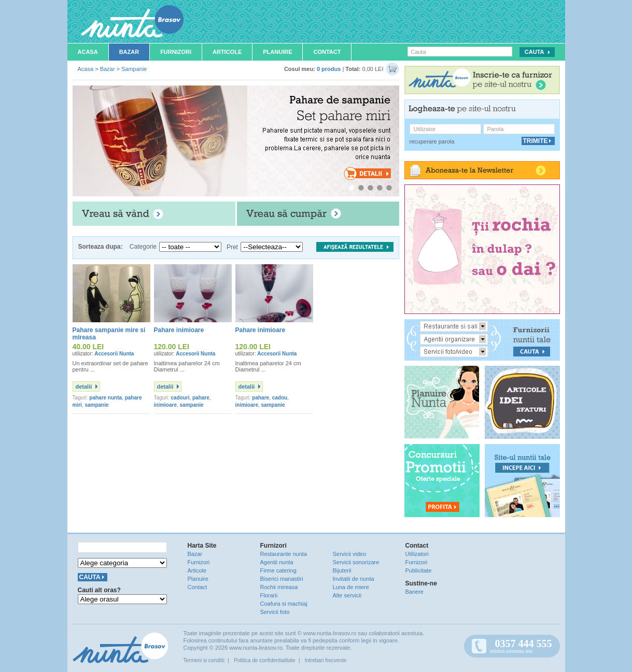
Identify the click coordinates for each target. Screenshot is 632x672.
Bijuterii (342, 570)
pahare (201, 398)
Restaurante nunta (284, 554)
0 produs (329, 69)
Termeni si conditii (204, 660)
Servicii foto (275, 612)
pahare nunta (106, 398)
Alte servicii (347, 595)
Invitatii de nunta (354, 579)
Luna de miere (351, 587)
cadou (280, 398)
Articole (227, 52)
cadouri (180, 398)
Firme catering (278, 570)
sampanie (96, 405)
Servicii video (350, 554)
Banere (415, 592)
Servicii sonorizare (356, 562)
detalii (84, 387)
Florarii (269, 595)
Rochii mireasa (279, 587)
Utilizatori (417, 554)
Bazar (129, 52)
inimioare (165, 405)
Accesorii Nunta (114, 354)
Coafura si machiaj (284, 604)
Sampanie (134, 69)
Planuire (277, 52)
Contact (327, 52)
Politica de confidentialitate (264, 660)
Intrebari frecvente (326, 660)
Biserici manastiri (282, 579)
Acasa (88, 52)
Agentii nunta (277, 562)
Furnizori (176, 52)
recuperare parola (432, 141)
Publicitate (419, 570)
